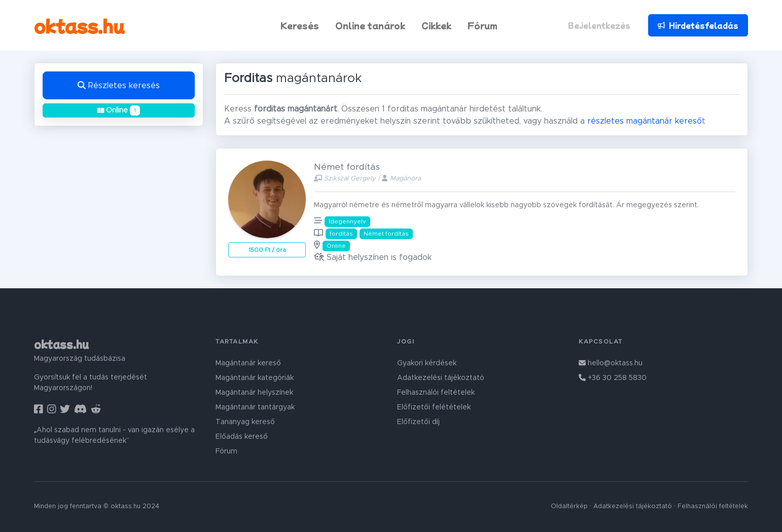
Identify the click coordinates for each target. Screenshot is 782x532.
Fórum (483, 25)
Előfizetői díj (418, 422)
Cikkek (436, 25)
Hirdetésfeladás (698, 25)
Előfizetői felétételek (434, 407)
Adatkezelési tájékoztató (441, 378)
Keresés (300, 25)
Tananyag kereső (245, 422)
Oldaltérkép (569, 506)
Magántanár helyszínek (254, 393)
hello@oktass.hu (611, 363)
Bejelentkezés (599, 25)
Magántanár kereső (248, 363)
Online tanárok (370, 25)
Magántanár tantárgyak (255, 407)
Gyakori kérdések (427, 363)
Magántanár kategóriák (255, 378)
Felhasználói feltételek (436, 393)
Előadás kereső (242, 437)
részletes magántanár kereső (645, 121)
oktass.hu (79, 25)
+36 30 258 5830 (613, 378)
